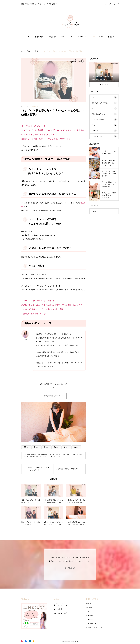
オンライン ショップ (60, 613)
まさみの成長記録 (104, 136)
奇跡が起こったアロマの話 (104, 103)
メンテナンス (45, 456)
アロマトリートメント (58, 454)
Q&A (72, 37)
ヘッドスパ (67, 454)
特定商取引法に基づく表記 (94, 627)
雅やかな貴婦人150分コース (53, 396)
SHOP (101, 37)
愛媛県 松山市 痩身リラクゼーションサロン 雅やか (39, 4)
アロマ (104, 97)
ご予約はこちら (70, 568)
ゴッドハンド (74, 454)
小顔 (59, 456)
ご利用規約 (90, 619)
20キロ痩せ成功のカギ (104, 114)
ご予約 (111, 37)
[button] (102, 84)
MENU (63, 37)
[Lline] (46, 447)
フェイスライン (53, 456)
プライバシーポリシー (93, 623)
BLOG (93, 37)
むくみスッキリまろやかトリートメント (61, 604)
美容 (104, 108)
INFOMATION (92, 599)
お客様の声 (53, 37)
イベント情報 (58, 609)
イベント (104, 125)
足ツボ (39, 456)
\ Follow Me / (26, 599)
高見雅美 (33, 454)
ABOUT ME (82, 37)
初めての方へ (40, 37)
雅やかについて (91, 603)
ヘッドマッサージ (32, 456)
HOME (28, 37)
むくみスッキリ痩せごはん (104, 120)
